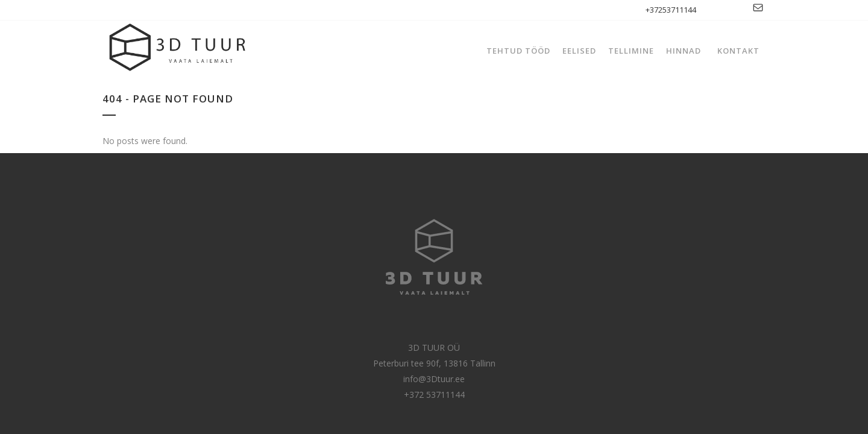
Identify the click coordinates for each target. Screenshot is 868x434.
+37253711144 (671, 10)
